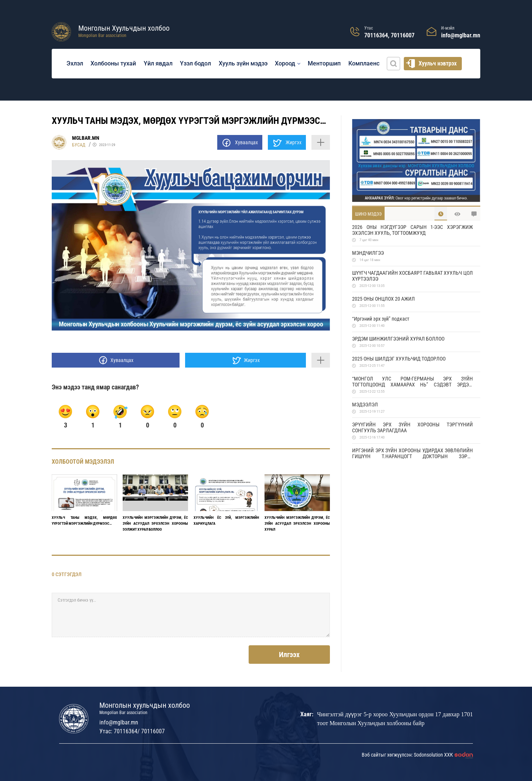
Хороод (285, 63)
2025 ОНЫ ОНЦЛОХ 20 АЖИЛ (383, 299)
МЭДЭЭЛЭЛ (365, 405)
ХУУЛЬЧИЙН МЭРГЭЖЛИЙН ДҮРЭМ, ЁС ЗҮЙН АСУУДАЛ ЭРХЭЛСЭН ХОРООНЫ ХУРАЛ (297, 523)
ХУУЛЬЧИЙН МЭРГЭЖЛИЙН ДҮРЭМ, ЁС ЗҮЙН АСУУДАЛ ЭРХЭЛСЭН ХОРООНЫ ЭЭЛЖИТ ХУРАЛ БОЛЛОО (155, 523)
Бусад (79, 145)
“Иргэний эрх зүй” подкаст (381, 319)
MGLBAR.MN (86, 138)
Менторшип (324, 63)
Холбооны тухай (113, 63)
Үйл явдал (158, 63)
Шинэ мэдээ (368, 214)
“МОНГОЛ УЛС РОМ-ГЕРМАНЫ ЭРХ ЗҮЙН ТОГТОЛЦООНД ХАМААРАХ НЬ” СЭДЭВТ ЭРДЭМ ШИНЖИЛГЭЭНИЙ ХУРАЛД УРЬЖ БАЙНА (412, 382)
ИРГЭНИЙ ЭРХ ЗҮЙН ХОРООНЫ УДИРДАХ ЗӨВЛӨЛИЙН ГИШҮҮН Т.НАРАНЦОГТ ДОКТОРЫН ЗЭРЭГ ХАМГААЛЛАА (412, 453)
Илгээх (289, 655)
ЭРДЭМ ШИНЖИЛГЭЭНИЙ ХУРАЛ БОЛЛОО (398, 339)
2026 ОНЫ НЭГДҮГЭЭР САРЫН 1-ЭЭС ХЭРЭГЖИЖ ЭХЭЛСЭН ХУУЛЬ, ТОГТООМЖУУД (412, 230)
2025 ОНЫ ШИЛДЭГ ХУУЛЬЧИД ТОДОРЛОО (399, 359)
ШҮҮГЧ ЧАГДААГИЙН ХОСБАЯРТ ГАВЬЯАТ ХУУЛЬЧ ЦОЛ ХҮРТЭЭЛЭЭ (412, 276)
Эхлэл (75, 63)
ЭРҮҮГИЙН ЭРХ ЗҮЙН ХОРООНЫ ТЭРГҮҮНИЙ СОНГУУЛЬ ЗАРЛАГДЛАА (412, 427)
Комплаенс (364, 63)
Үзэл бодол (195, 63)
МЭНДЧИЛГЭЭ (368, 253)
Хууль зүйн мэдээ (243, 63)
